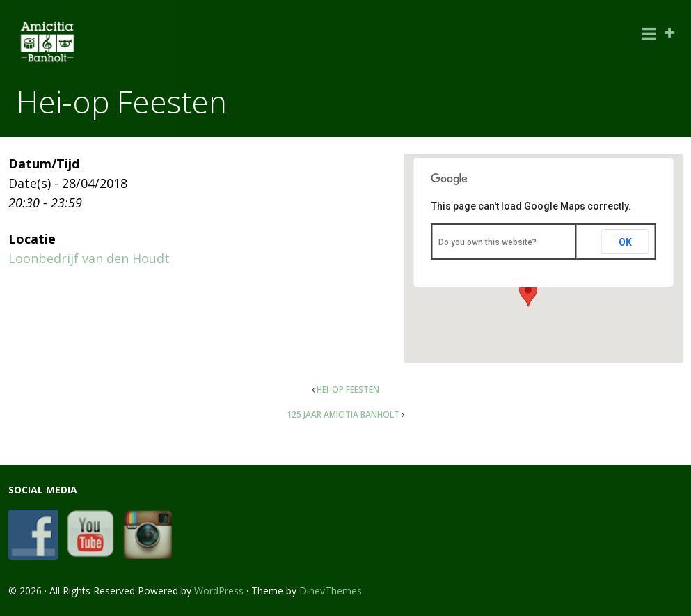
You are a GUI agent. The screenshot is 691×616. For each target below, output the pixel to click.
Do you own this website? (487, 242)
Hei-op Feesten (348, 389)
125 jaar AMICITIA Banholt (343, 414)
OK (625, 242)
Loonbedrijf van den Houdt (89, 258)
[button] (528, 294)
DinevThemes (331, 591)
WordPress (219, 591)
